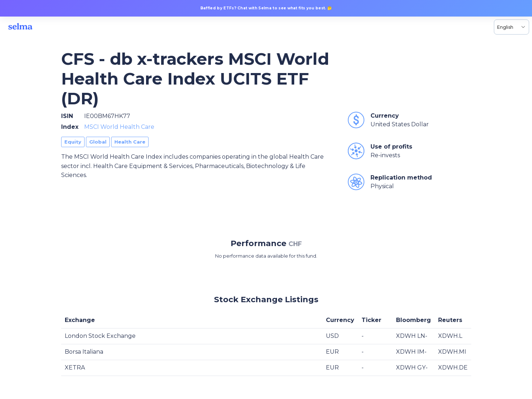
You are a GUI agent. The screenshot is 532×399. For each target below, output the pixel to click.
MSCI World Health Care (119, 127)
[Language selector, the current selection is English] (511, 27)
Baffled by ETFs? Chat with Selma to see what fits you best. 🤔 (266, 8)
